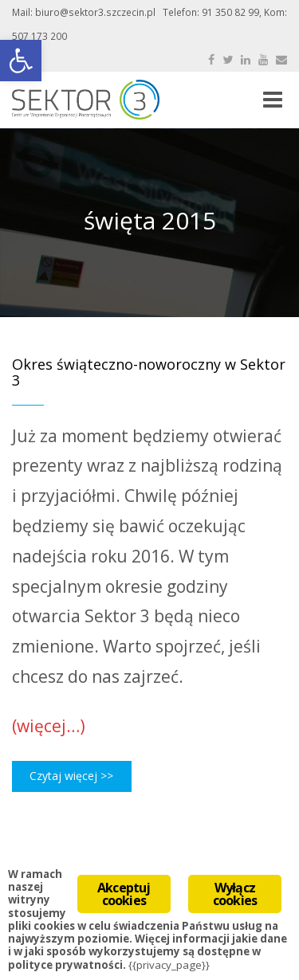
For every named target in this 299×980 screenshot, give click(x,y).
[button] (21, 61)
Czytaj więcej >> (71, 776)
